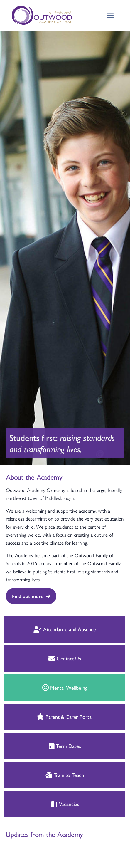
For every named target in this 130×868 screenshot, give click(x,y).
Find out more (31, 596)
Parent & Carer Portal (37, 717)
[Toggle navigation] (110, 15)
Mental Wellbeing (36, 687)
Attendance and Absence (37, 629)
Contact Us (37, 658)
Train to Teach (37, 775)
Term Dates (36, 746)
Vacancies (37, 804)
